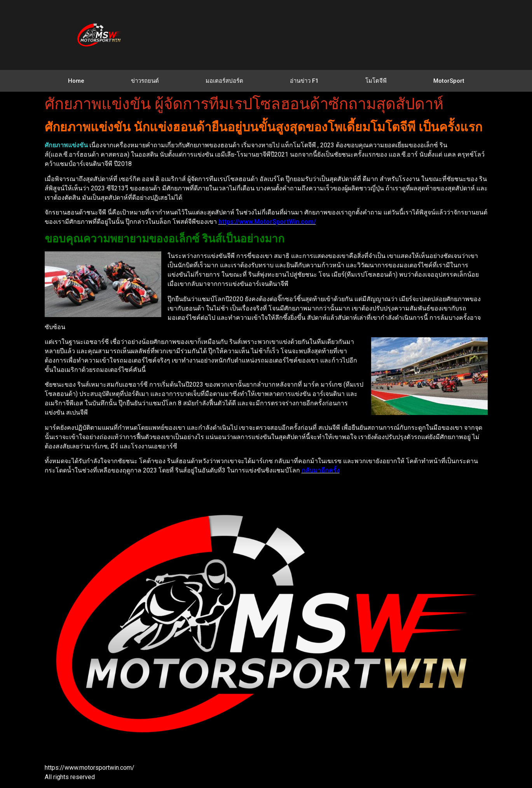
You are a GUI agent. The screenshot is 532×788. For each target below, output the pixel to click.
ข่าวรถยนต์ (145, 81)
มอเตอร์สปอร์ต (224, 81)
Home (76, 81)
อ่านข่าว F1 (304, 81)
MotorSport (449, 81)
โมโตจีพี (376, 81)
